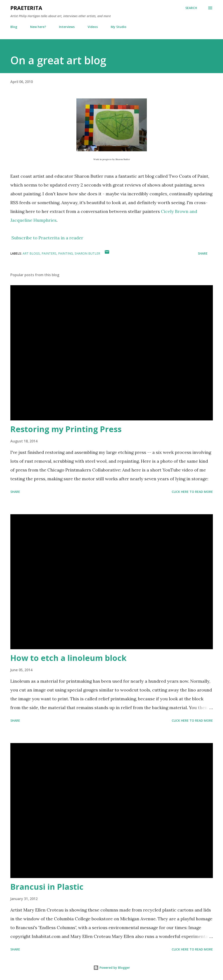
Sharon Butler (87, 253)
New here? (38, 27)
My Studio (119, 27)
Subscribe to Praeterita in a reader (47, 238)
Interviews (67, 27)
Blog (14, 27)
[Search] (191, 8)
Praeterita (26, 8)
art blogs (31, 253)
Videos (93, 27)
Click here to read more (192, 492)
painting (65, 253)
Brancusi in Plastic (47, 887)
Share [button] (203, 253)
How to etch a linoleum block (68, 658)
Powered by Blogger (112, 968)
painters (49, 253)
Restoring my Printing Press (66, 429)
